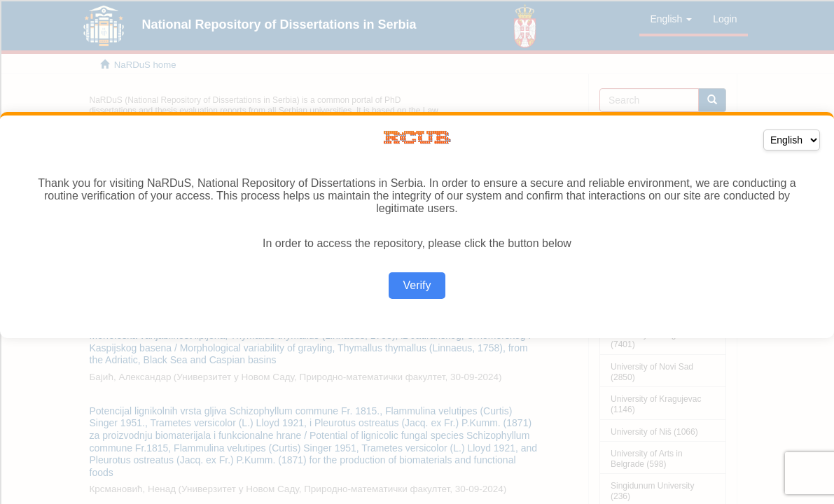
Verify (417, 285)
